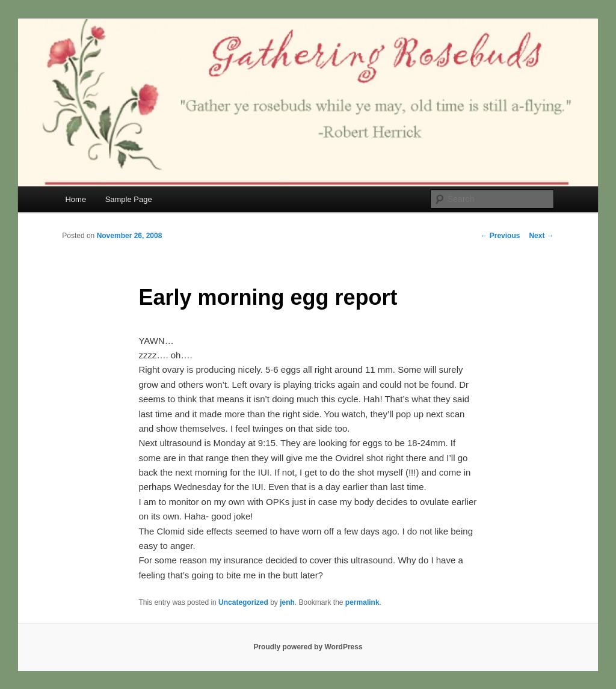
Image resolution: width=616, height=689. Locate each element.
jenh (287, 602)
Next (541, 236)
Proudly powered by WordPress (308, 647)
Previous (500, 236)
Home (75, 199)
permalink (362, 602)
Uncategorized (243, 602)
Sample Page (129, 199)
